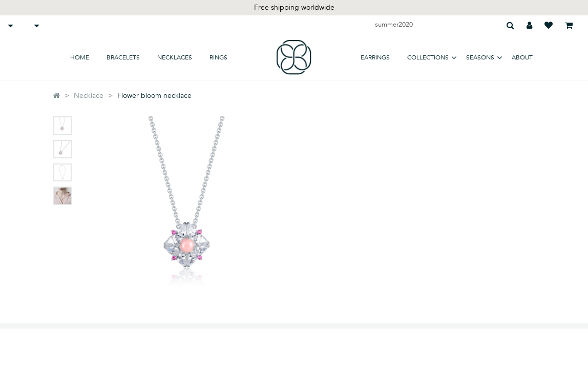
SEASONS (480, 57)
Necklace (89, 96)
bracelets (123, 57)
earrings (375, 57)
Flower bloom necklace (154, 96)
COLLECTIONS (428, 57)
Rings (218, 57)
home (80, 57)
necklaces (175, 57)
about (522, 57)
